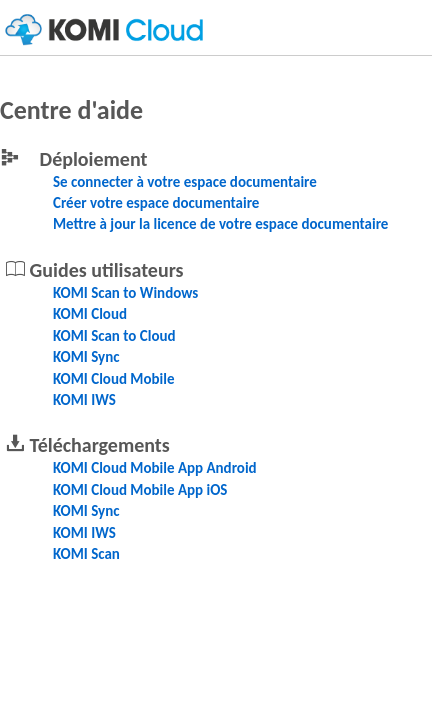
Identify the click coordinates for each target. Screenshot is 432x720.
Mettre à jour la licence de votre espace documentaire (220, 224)
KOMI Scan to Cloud (114, 336)
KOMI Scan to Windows (125, 293)
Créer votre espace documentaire (156, 203)
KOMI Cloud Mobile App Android (155, 468)
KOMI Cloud (90, 314)
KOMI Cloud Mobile (114, 379)
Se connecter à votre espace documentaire (185, 182)
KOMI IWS (84, 400)
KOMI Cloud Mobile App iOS (140, 490)
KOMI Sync (86, 357)
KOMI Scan (86, 554)
